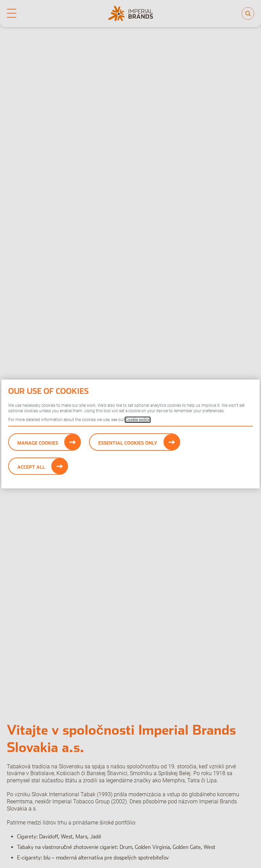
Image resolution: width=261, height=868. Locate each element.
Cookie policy (138, 420)
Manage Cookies (38, 443)
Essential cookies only (128, 443)
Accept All (31, 467)
